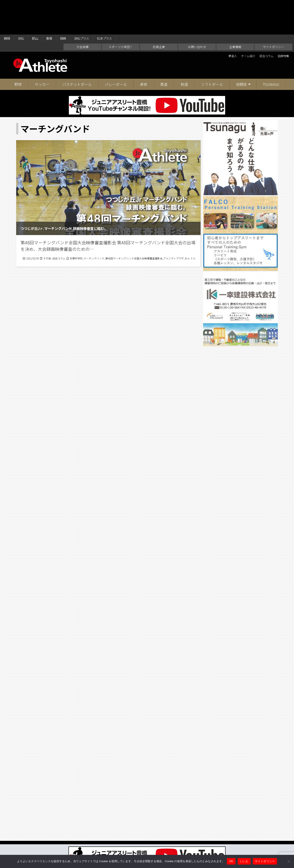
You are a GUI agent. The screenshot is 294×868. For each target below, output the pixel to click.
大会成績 (82, 14)
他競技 (241, 52)
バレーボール (116, 52)
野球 (18, 52)
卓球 (144, 52)
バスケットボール (77, 52)
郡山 (39, 5)
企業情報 (235, 14)
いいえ (244, 861)
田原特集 (282, 24)
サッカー (42, 52)
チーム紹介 (239, 24)
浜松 (24, 5)
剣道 (184, 52)
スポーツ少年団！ (121, 14)
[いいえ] (289, 861)
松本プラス (118, 5)
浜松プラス (92, 5)
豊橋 (55, 5)
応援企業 (159, 14)
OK (231, 861)
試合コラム (261, 24)
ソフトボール (212, 52)
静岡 (8, 5)
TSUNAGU (271, 52)
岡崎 (71, 5)
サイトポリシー (273, 14)
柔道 (164, 52)
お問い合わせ (197, 14)
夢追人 (220, 24)
